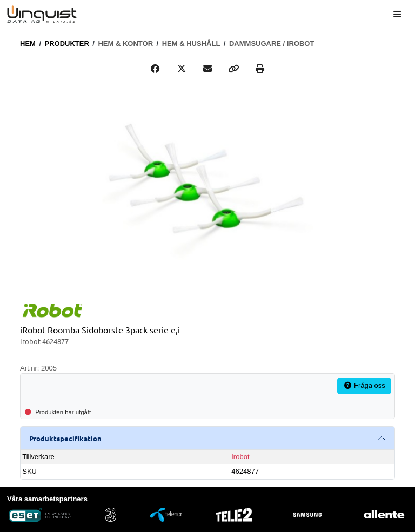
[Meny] (397, 14)
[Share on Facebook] (155, 69)
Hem (28, 43)
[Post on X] (182, 69)
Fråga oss (364, 385)
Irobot (240, 457)
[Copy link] (233, 69)
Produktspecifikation (65, 438)
